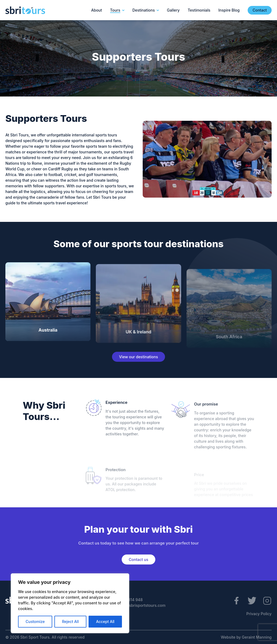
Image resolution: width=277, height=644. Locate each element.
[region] (70, 603)
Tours (115, 10)
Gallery (173, 10)
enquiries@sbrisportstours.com (137, 605)
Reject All (70, 621)
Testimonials (199, 10)
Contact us (138, 559)
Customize (35, 621)
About (97, 10)
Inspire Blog (229, 10)
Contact (260, 10)
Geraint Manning (257, 637)
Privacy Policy (259, 614)
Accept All (105, 621)
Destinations (144, 10)
